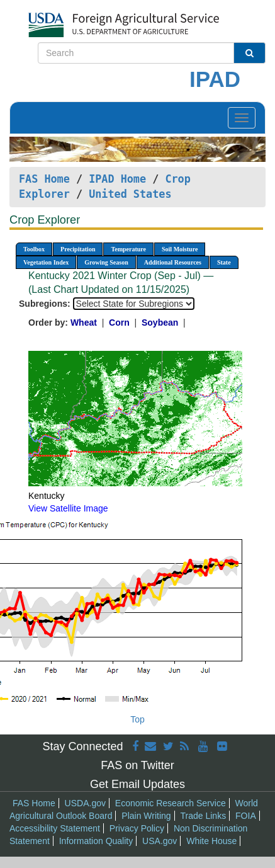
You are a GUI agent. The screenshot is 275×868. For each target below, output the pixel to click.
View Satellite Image (68, 508)
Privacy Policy (137, 828)
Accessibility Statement (55, 828)
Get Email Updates (137, 784)
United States (130, 194)
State (224, 262)
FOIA (246, 816)
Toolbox (34, 249)
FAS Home (44, 179)
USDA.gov (85, 803)
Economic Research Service (171, 803)
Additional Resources (173, 262)
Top (137, 719)
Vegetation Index (46, 262)
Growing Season (106, 262)
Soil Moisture (180, 249)
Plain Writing (146, 816)
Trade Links (204, 816)
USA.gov (160, 841)
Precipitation (78, 249)
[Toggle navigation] (242, 118)
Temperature (128, 249)
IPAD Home (117, 179)
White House (211, 841)
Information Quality (96, 841)
